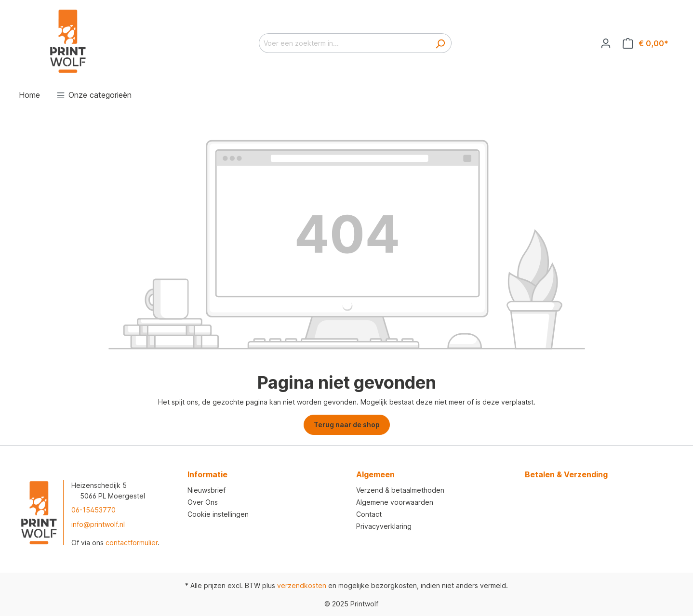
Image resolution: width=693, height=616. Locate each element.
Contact (369, 514)
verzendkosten (302, 585)
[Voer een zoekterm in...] (344, 43)
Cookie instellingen (218, 514)
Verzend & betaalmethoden (400, 490)
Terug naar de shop (347, 425)
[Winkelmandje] (646, 43)
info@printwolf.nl (98, 524)
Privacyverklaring (384, 526)
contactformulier (132, 543)
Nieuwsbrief (207, 490)
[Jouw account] (606, 43)
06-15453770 (93, 510)
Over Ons (203, 502)
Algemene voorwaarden (395, 502)
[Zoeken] (440, 43)
